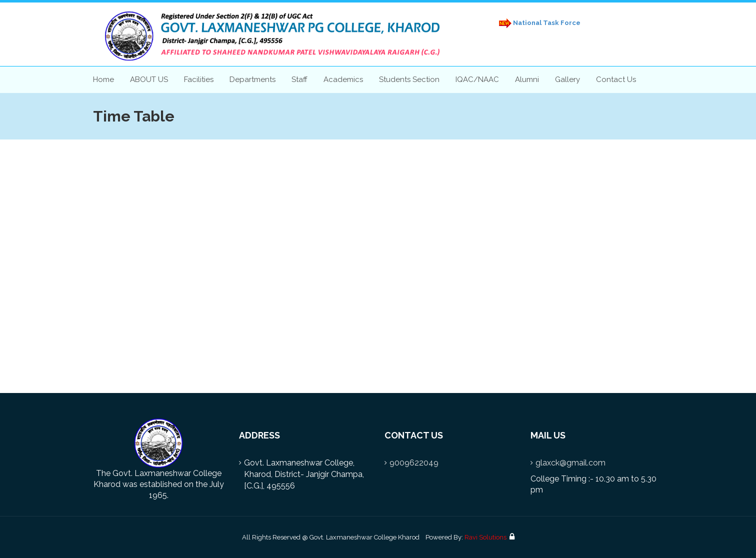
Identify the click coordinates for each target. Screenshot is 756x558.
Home (103, 79)
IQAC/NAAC (477, 79)
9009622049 (414, 463)
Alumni (527, 79)
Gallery (567, 79)
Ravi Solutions (485, 537)
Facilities (199, 79)
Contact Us (616, 79)
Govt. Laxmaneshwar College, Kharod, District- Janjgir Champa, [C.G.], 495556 (304, 474)
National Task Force (538, 23)
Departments (252, 79)
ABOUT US (149, 79)
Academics (343, 79)
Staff (299, 79)
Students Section (409, 79)
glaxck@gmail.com (570, 463)
